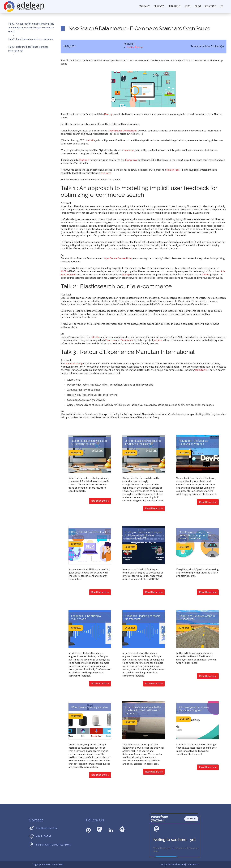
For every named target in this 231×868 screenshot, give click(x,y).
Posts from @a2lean (160, 819)
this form (106, 173)
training (174, 6)
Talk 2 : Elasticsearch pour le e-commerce (31, 39)
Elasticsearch (68, 275)
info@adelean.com (47, 828)
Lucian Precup (135, 47)
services (159, 6)
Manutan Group (74, 364)
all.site (91, 140)
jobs (187, 6)
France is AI (131, 160)
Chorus (206, 275)
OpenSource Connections (123, 131)
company (144, 6)
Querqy (126, 275)
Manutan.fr (201, 370)
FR (222, 6)
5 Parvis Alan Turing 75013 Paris (53, 845)
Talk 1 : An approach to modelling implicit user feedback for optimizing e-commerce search (31, 28)
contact (211, 6)
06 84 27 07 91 (44, 836)
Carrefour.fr (127, 340)
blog (198, 6)
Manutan (129, 150)
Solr (223, 271)
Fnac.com (110, 340)
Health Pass (173, 170)
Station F (84, 160)
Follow (191, 819)
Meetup (108, 114)
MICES (64, 271)
